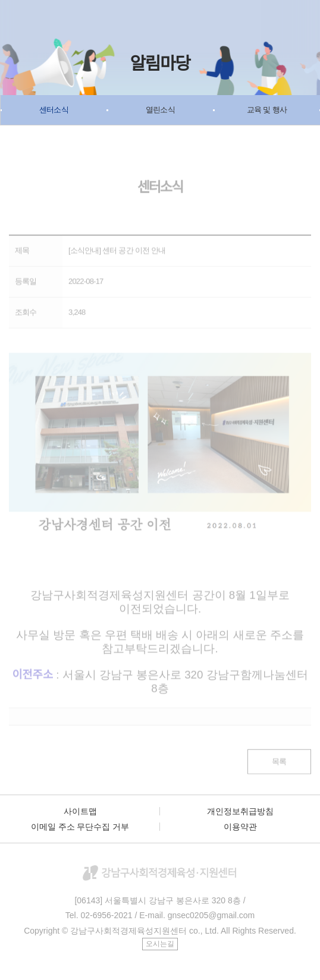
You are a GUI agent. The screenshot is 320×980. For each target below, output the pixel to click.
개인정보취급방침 (240, 811)
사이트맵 (80, 811)
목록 (279, 765)
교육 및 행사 (267, 110)
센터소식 (54, 110)
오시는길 (160, 944)
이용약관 (240, 827)
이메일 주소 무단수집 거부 (80, 827)
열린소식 (160, 110)
